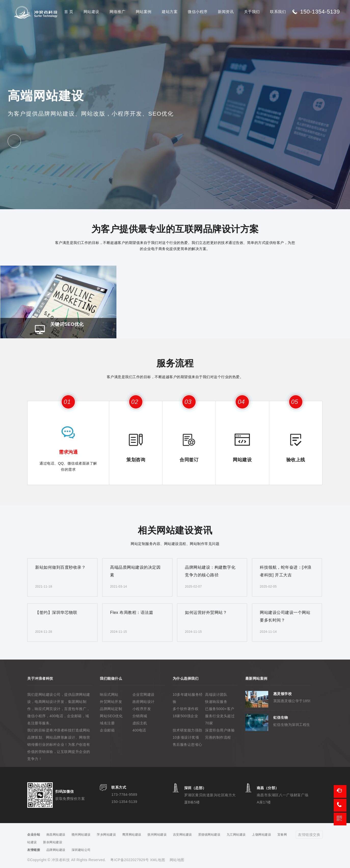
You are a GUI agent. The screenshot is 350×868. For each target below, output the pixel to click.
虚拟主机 (140, 723)
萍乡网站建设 (106, 835)
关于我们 (252, 12)
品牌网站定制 (111, 709)
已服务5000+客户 (220, 709)
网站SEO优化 (111, 716)
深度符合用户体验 (220, 730)
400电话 (139, 730)
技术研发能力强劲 (187, 730)
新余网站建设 (53, 842)
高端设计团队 (216, 695)
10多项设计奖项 (186, 737)
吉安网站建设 (183, 835)
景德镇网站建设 (209, 835)
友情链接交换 (309, 835)
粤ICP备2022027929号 (130, 860)
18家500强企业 (185, 716)
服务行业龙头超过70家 (220, 720)
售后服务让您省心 (187, 745)
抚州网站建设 (157, 835)
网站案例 (144, 12)
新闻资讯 (226, 12)
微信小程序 (198, 12)
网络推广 (117, 12)
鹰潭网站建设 (132, 835)
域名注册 (107, 723)
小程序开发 (142, 709)
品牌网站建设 (56, 850)
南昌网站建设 (56, 835)
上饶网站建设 (261, 835)
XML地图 (158, 860)
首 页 (69, 12)
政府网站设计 (144, 702)
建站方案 (170, 12)
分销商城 (140, 716)
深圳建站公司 (81, 850)
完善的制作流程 (218, 737)
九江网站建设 (236, 835)
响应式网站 (109, 695)
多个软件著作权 (186, 709)
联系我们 (278, 12)
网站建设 (91, 12)
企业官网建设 (144, 695)
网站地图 (177, 860)
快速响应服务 (216, 702)
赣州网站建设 (81, 835)
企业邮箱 (107, 730)
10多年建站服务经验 (188, 698)
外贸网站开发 (111, 702)
